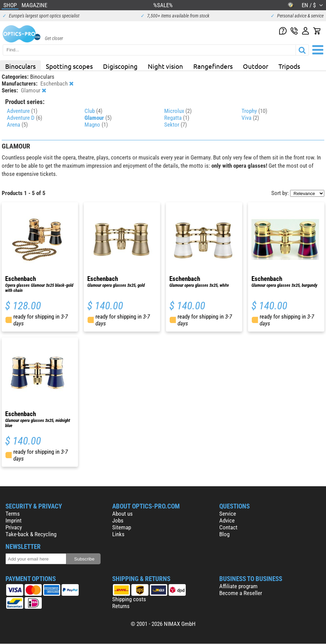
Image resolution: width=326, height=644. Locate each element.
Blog (224, 534)
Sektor (175, 125)
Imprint (14, 520)
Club (93, 111)
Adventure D (24, 118)
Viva (250, 118)
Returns (121, 606)
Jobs (118, 520)
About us (122, 514)
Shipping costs (129, 599)
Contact (228, 527)
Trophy (254, 111)
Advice (227, 520)
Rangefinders (213, 66)
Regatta (177, 118)
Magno (96, 125)
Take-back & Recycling (31, 534)
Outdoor (256, 66)
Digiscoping (120, 66)
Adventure (22, 111)
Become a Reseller (241, 593)
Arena (17, 125)
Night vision (165, 66)
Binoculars (20, 66)
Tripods (289, 66)
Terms (13, 514)
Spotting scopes (69, 66)
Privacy (14, 527)
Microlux (178, 111)
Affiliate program (238, 586)
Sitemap (122, 527)
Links (118, 534)
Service (228, 514)
